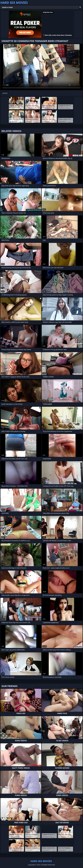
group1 (5, 93)
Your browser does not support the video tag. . (41, 67)
